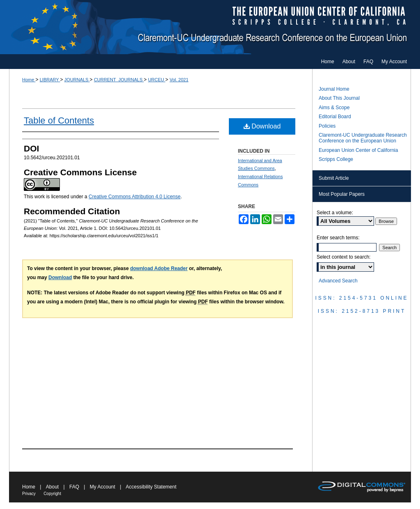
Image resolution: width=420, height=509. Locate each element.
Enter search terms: (338, 238)
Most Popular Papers (342, 194)
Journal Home (334, 89)
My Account (103, 487)
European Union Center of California (358, 150)
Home (29, 80)
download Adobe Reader (159, 268)
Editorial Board (335, 117)
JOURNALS (77, 80)
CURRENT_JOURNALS (119, 80)
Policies (327, 126)
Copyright (52, 494)
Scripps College (336, 159)
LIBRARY (50, 80)
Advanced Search (338, 281)
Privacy (29, 494)
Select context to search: (344, 257)
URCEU (157, 80)
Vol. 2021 (179, 80)
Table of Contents (59, 120)
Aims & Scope (334, 108)
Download (262, 126)
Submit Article (334, 178)
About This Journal (339, 98)
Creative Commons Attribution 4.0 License (135, 197)
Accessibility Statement (151, 487)
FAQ (74, 487)
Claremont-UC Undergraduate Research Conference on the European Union (210, 27)
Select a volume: (335, 213)
